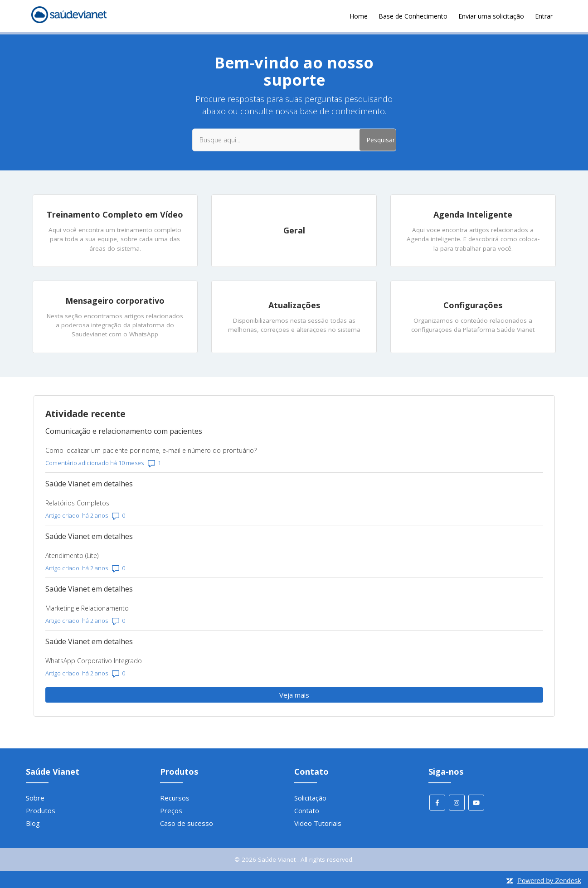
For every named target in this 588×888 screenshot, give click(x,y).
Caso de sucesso (187, 823)
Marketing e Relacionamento (87, 608)
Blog (33, 823)
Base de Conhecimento (413, 16)
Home (359, 16)
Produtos (41, 810)
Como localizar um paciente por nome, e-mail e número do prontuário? (151, 450)
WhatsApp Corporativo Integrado (94, 661)
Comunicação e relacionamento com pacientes (124, 431)
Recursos (175, 798)
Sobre (35, 798)
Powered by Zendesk (549, 881)
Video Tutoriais (318, 823)
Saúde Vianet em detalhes (89, 484)
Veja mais (335, 695)
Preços (171, 810)
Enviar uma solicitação (491, 16)
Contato (307, 810)
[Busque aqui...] (294, 140)
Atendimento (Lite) (72, 556)
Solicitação (310, 798)
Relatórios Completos (77, 503)
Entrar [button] (544, 16)
